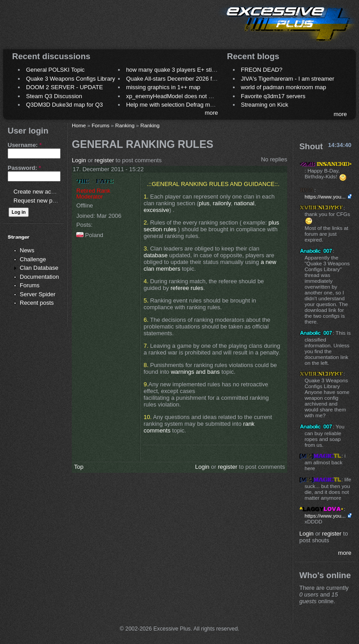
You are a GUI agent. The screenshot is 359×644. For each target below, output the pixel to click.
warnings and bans (196, 372)
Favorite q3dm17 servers (273, 96)
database (156, 255)
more (211, 113)
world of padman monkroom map (284, 87)
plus (204, 203)
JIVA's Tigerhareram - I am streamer (288, 79)
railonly (222, 203)
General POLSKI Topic (55, 70)
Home (79, 125)
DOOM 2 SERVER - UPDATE (64, 87)
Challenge (33, 259)
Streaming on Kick (265, 105)
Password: (24, 168)
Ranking (125, 125)
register (104, 160)
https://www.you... (325, 197)
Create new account (39, 192)
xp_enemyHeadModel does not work (173, 96)
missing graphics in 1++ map (163, 87)
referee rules (187, 288)
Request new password (44, 201)
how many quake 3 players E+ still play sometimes (191, 70)
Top (79, 467)
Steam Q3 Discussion (54, 96)
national (244, 203)
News (27, 250)
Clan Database (39, 268)
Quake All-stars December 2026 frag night (180, 79)
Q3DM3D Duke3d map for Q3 (64, 105)
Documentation (39, 277)
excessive (156, 210)
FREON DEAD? (262, 70)
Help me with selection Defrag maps (173, 105)
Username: (25, 145)
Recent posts (37, 303)
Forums (30, 285)
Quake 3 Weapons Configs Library (70, 79)
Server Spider (37, 294)
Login (79, 160)
